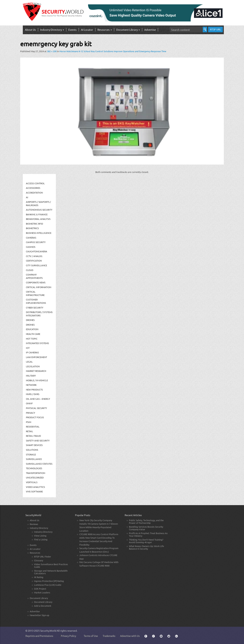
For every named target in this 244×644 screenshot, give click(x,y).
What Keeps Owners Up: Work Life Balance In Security (146, 547)
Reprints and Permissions (39, 636)
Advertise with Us (130, 636)
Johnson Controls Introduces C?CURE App (98, 557)
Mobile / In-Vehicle (37, 380)
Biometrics (32, 228)
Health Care (33, 334)
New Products (34, 390)
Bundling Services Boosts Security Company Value (146, 528)
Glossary (39, 560)
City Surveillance (36, 265)
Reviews (34, 524)
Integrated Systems (37, 343)
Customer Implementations (36, 301)
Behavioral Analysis (38, 219)
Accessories (33, 188)
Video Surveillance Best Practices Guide (51, 565)
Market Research (36, 371)
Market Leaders (42, 592)
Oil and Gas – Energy (38, 399)
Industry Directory (52, 30)
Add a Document (43, 606)
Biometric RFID (34, 224)
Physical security (36, 408)
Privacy (31, 413)
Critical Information (39, 287)
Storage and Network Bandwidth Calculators (51, 572)
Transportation (36, 473)
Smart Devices (34, 445)
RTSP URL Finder (43, 556)
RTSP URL (215, 29)
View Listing (40, 536)
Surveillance (34, 459)
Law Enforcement (36, 357)
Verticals (32, 482)
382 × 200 (52, 51)
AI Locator (87, 30)
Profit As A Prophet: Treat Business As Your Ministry (148, 534)
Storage (31, 454)
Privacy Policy (68, 636)
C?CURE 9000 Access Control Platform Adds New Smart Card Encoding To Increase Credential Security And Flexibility (99, 539)
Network (31, 385)
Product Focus (35, 417)
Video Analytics (35, 487)
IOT (28, 348)
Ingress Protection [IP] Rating (49, 581)
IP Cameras (32, 352)
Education (32, 329)
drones (30, 325)
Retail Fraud (33, 436)
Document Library (128, 30)
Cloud (30, 270)
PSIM (29, 422)
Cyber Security (35, 308)
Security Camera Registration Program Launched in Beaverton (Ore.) (99, 550)
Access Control (35, 183)
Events (72, 30)
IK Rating (39, 577)
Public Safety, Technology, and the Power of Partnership (146, 522)
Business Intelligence (39, 233)
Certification (34, 261)
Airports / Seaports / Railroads (38, 203)
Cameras (31, 238)
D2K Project (40, 589)
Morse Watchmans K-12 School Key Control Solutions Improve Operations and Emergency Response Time (113, 51)
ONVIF (29, 403)
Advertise (150, 30)
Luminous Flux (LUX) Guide (48, 585)
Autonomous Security (39, 210)
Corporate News (36, 282)
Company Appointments (34, 276)
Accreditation (34, 193)
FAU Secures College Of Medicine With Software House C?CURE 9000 (99, 564)
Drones (30, 320)
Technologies (34, 468)
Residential (33, 427)
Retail (29, 431)
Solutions (32, 450)
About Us (30, 30)
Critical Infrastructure (35, 293)
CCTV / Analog (34, 256)
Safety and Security (38, 440)
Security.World (48, 631)
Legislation (33, 366)
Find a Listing (41, 539)
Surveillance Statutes (39, 464)
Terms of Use (91, 636)
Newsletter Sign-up (40, 615)
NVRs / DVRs (33, 394)
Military (31, 376)
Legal (29, 362)
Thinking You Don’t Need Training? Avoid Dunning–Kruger (146, 541)
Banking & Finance (37, 214)
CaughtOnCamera (37, 251)
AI (27, 197)
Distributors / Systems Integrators (39, 314)
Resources (105, 30)
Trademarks (109, 636)
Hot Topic (32, 339)
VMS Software (34, 491)
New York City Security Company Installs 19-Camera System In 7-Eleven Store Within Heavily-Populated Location (99, 525)
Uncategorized (35, 477)
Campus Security (36, 242)
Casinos (31, 247)
